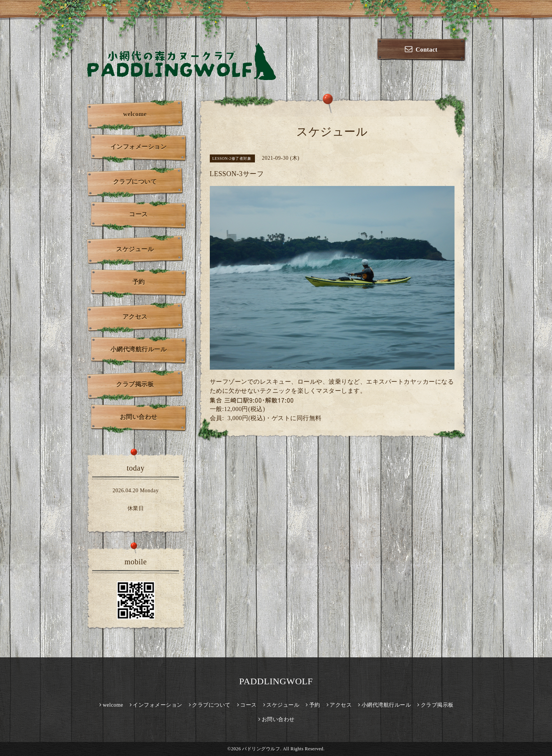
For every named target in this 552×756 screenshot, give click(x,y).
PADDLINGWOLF (276, 681)
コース (138, 214)
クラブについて (135, 182)
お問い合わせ (139, 417)
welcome (135, 114)
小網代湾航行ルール (139, 349)
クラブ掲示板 (135, 384)
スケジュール (135, 249)
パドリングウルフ (261, 749)
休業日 (136, 508)
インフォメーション (139, 147)
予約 (139, 282)
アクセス (135, 317)
